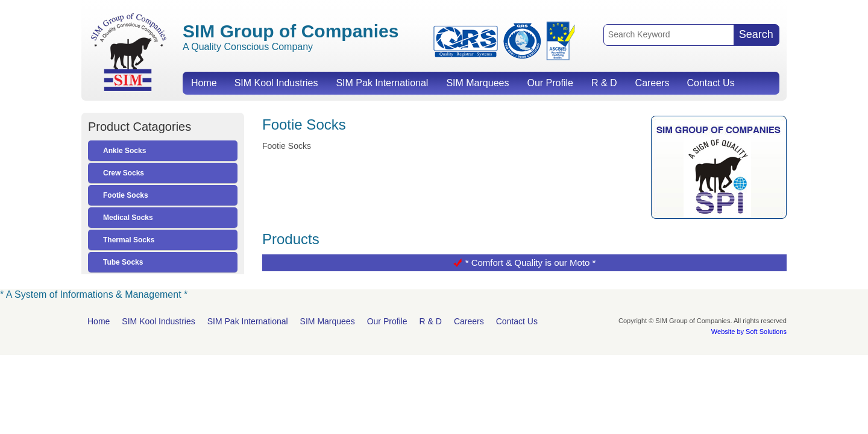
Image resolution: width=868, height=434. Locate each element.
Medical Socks (128, 218)
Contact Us (710, 83)
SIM (128, 52)
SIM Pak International (382, 83)
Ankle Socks (124, 151)
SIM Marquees (477, 83)
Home (204, 83)
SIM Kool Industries (276, 83)
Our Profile (550, 83)
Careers (653, 83)
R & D (604, 83)
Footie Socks (126, 195)
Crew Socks (124, 173)
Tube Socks (123, 262)
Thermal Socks (129, 240)
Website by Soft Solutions (749, 332)
